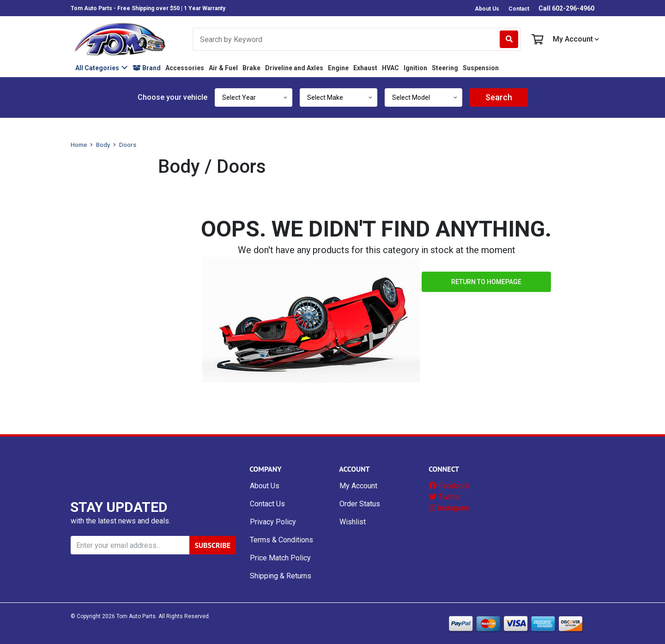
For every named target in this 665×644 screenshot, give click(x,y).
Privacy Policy (273, 522)
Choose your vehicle (172, 97)
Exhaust (365, 68)
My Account (576, 39)
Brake (251, 68)
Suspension (481, 68)
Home (79, 145)
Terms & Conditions (281, 540)
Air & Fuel (223, 68)
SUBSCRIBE (213, 545)
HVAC (390, 68)
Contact (519, 9)
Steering (445, 68)
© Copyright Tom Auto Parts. (114, 616)
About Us (487, 9)
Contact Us (267, 504)
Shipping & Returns (281, 576)
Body (103, 145)
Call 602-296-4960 (566, 8)
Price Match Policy (280, 558)
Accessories (185, 68)
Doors (128, 145)
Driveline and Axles (294, 68)
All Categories (97, 68)
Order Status (360, 504)
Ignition (415, 68)
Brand (147, 68)
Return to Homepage (486, 282)
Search (499, 97)
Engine (338, 68)
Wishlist (353, 522)
